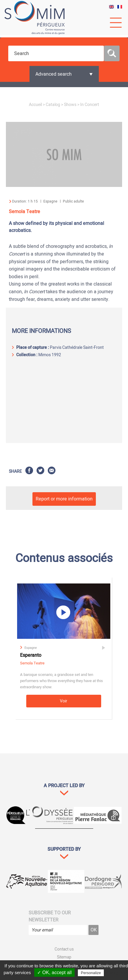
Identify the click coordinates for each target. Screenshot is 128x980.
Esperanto (31, 655)
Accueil (35, 105)
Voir (64, 701)
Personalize (91, 973)
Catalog (53, 105)
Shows (70, 105)
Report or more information (64, 499)
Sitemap (64, 957)
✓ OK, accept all (54, 972)
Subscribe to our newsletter (50, 916)
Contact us (64, 949)
